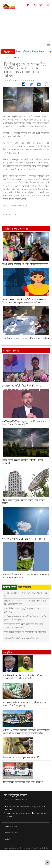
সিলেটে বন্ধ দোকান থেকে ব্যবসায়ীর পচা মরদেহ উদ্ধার (26, 338)
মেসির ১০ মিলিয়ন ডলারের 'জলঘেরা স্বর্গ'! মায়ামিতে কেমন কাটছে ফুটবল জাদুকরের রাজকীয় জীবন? (26, 732)
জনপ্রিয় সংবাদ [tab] (9, 587)
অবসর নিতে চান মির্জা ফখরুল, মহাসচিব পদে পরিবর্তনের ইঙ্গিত (26, 595)
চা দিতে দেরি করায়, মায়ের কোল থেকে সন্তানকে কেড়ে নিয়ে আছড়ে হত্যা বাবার (26, 576)
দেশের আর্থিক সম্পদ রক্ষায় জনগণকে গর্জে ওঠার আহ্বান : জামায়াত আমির (23, 626)
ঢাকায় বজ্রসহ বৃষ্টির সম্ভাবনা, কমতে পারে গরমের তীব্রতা (23, 502)
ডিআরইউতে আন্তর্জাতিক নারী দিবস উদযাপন (23, 782)
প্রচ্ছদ (6, 57)
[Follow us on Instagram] (41, 5)
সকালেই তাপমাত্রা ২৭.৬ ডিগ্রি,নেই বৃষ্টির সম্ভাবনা (24, 539)
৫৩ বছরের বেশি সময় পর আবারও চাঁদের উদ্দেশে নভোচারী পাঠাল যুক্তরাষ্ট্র (24, 704)
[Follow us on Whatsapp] (46, 85)
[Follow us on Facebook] (35, 5)
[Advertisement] (25, 26)
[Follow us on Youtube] (48, 5)
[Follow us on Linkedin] (39, 85)
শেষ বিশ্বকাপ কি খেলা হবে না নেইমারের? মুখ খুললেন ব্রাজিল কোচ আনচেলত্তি (23, 677)
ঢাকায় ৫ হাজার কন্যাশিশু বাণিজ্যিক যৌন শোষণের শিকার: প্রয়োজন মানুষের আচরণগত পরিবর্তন (24, 301)
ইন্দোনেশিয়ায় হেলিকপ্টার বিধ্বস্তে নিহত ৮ (30, 52)
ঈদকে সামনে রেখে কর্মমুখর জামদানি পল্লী (21, 758)
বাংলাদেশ (16, 57)
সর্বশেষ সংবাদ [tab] (25, 587)
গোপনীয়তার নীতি (12, 833)
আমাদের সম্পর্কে (11, 826)
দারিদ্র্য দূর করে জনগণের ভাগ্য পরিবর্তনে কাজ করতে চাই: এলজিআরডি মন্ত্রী (25, 602)
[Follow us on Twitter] (28, 5)
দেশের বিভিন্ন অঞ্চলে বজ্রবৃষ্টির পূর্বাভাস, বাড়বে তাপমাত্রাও (23, 462)
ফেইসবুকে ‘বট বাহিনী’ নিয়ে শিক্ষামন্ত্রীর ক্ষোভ (22, 386)
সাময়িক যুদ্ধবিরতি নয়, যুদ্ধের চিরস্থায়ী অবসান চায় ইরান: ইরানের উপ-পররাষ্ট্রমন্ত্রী (24, 423)
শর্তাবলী (8, 839)
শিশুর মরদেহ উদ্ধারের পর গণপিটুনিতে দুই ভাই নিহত (25, 264)
